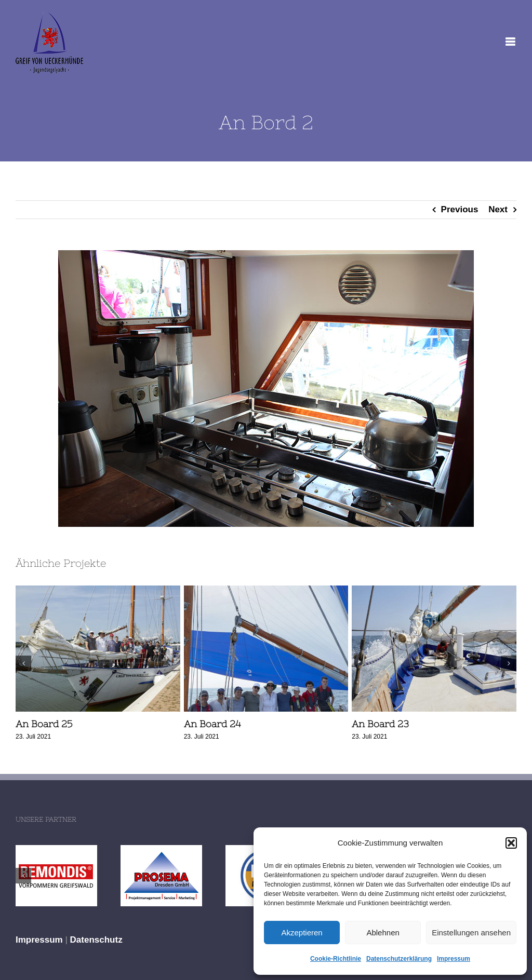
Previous (460, 209)
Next (498, 209)
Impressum (454, 959)
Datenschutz (96, 940)
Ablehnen (383, 933)
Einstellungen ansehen (471, 933)
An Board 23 (380, 724)
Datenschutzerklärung (399, 959)
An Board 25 (44, 724)
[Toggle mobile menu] (511, 42)
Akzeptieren (302, 933)
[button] (511, 843)
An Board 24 (212, 724)
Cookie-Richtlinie (336, 959)
